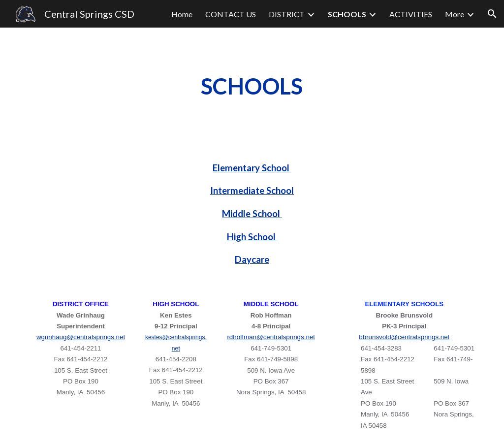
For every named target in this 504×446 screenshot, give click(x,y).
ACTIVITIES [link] (411, 14)
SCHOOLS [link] (347, 14)
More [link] (455, 14)
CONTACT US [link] (231, 14)
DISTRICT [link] (287, 14)
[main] (252, 86)
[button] (492, 14)
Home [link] (182, 14)
